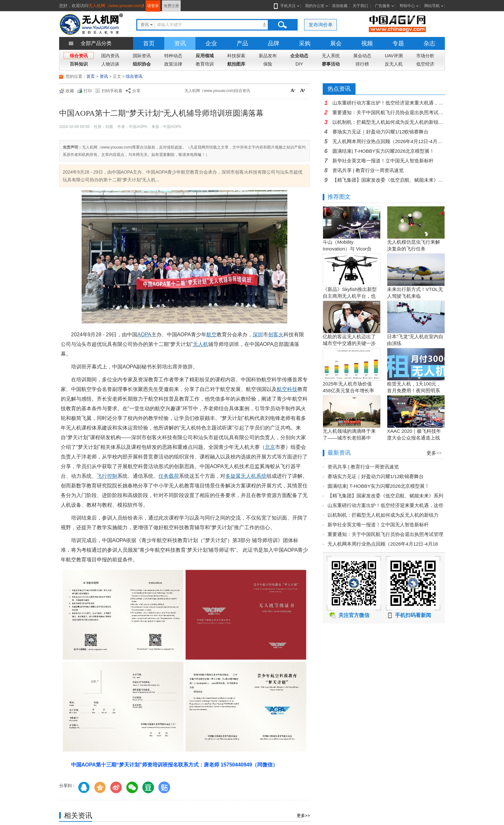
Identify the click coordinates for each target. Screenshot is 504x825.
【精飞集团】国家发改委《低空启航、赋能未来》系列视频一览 (389, 180)
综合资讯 (79, 56)
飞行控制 (107, 476)
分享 (136, 91)
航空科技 (287, 389)
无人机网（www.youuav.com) (116, 6)
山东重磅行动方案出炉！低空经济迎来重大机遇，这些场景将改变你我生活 (389, 103)
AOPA (144, 335)
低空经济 (425, 64)
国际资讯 (142, 56)
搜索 (282, 25)
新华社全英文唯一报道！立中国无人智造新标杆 (383, 161)
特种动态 (173, 56)
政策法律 (173, 64)
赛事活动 (331, 64)
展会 (336, 43)
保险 (268, 64)
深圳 (258, 335)
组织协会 (142, 64)
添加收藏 (340, 6)
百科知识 (79, 64)
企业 (211, 43)
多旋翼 (233, 476)
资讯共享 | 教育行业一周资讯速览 (368, 170)
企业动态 (299, 56)
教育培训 (205, 64)
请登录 (153, 6)
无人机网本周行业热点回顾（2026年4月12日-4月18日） (389, 141)
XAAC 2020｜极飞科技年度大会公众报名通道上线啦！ (414, 438)
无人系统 (331, 56)
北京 (270, 447)
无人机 (201, 344)
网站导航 (432, 6)
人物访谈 (110, 64)
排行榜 (362, 64)
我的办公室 (315, 6)
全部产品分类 (96, 43)
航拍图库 (236, 64)
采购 (305, 43)
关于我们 (360, 6)
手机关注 (287, 6)
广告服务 (382, 6)
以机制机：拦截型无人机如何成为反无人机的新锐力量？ (389, 122)
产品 (242, 43)
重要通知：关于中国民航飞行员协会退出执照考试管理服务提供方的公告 (389, 112)
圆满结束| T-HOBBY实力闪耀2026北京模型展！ (383, 151)
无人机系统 (254, 476)
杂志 (429, 43)
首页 (149, 43)
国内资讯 (110, 56)
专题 (398, 43)
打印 (88, 91)
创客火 (276, 335)
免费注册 (171, 6)
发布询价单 (321, 25)
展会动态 (362, 56)
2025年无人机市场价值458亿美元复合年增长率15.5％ (348, 390)
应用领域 (205, 56)
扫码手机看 (112, 91)
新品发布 (268, 56)
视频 (367, 43)
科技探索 (236, 56)
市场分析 (425, 56)
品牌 (274, 43)
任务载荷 (169, 476)
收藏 (70, 91)
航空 (212, 335)
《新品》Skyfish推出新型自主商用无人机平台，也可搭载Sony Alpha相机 (350, 296)
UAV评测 (394, 56)
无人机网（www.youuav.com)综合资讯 (217, 91)
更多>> (303, 816)
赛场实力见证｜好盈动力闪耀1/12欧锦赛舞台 (380, 132)
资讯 (180, 43)
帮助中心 (407, 6)
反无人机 (394, 64)
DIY (299, 64)
